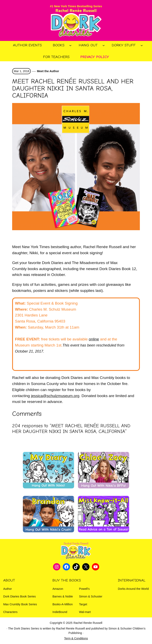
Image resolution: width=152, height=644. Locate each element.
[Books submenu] (70, 45)
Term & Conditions (76, 638)
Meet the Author (48, 71)
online (94, 339)
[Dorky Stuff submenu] (142, 45)
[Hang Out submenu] (104, 45)
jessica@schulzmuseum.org (55, 396)
